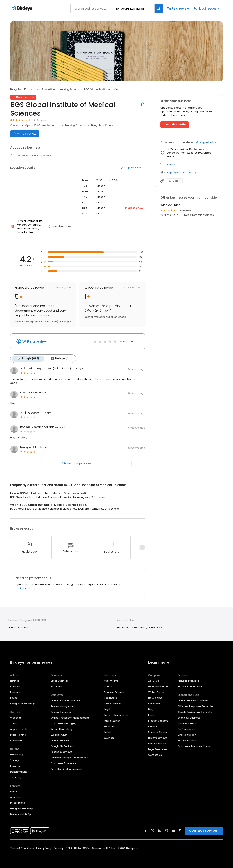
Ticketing (16, 777)
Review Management (63, 706)
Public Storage (112, 721)
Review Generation (62, 712)
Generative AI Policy (104, 848)
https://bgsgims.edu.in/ (182, 173)
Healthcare (110, 698)
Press (151, 715)
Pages (14, 698)
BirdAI (14, 791)
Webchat (16, 718)
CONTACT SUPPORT (204, 830)
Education (48, 89)
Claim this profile (175, 125)
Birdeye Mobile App (21, 814)
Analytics (16, 797)
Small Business (60, 681)
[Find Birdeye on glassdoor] (180, 831)
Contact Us (155, 755)
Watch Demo (156, 692)
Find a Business (187, 723)
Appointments (19, 729)
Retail (107, 732)
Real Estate (111, 726)
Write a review (178, 8)
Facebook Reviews (61, 752)
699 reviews (41, 120)
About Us (154, 681)
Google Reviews (60, 740)
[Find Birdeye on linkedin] (159, 831)
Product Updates (158, 721)
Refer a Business (188, 740)
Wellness (109, 738)
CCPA (86, 848)
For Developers (186, 729)
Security (59, 848)
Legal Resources (158, 749)
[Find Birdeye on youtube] (173, 831)
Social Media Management (66, 769)
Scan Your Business (189, 718)
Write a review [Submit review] (25, 134)
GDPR (69, 848)
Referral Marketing (61, 729)
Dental (108, 686)
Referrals (15, 692)
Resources (154, 703)
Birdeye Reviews (158, 738)
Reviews (15, 686)
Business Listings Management (69, 757)
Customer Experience (63, 763)
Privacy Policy (44, 848)
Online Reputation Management (70, 718)
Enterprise (57, 686)
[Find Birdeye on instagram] (166, 831)
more (45, 315)
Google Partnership (22, 808)
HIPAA (77, 848)
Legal (107, 709)
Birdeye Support (187, 735)
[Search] (159, 8)
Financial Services (114, 692)
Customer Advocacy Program (195, 746)
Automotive (111, 681)
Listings (15, 681)
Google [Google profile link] (175, 181)
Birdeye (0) (59, 358)
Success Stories (158, 732)
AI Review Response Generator (196, 706)
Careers (153, 726)
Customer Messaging (64, 723)
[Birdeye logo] (23, 9)
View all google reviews (78, 463)
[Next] (142, 547)
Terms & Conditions (22, 848)
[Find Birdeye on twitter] (153, 831)
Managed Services (188, 681)
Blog (151, 709)
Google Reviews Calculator (194, 700)
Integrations (18, 803)
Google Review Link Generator (195, 712)
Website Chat (59, 735)
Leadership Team (158, 686)
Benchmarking (19, 772)
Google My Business (63, 746)
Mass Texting (18, 735)
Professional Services (190, 686)
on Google (77, 368)
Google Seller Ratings (23, 703)
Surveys (15, 760)
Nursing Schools (69, 89)
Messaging (17, 754)
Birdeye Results (157, 743)
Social (14, 723)
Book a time (155, 698)
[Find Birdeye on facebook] (146, 831)
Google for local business (66, 700)
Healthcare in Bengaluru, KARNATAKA (139, 627)
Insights (15, 766)
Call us (171, 165)
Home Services (113, 703)
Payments (16, 740)
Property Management (117, 715)
